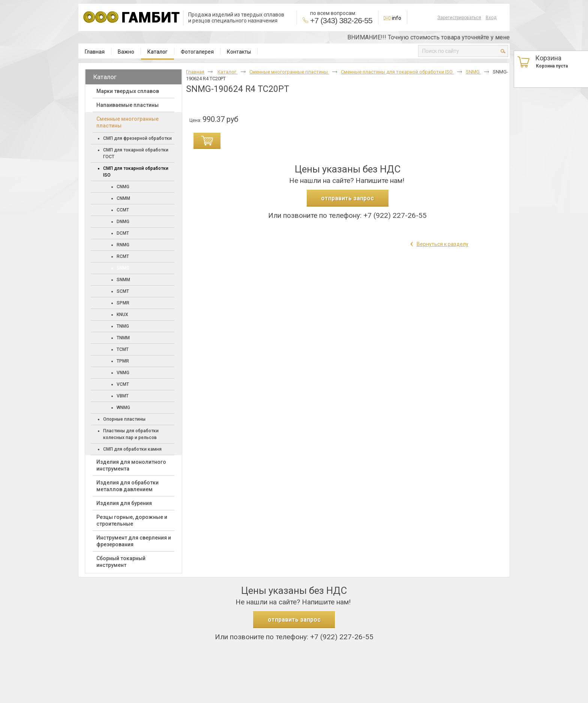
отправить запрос (347, 198)
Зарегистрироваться (459, 18)
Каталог (157, 52)
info (397, 18)
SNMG (473, 72)
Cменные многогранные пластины (289, 72)
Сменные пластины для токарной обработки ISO (397, 72)
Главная (195, 72)
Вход (491, 18)
